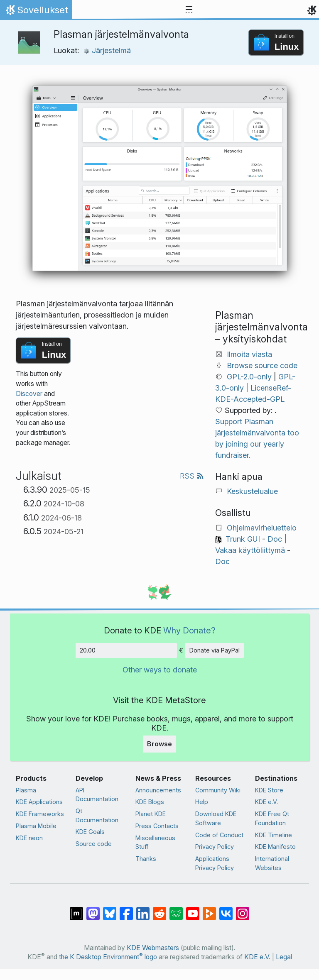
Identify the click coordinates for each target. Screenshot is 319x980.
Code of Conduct (219, 835)
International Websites (272, 863)
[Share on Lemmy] (176, 909)
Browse (159, 744)
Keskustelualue (252, 491)
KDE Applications (39, 802)
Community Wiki (218, 790)
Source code (94, 844)
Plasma (26, 790)
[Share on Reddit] (159, 909)
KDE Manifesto (275, 847)
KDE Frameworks (40, 814)
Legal (284, 957)
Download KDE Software (216, 818)
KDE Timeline (274, 835)
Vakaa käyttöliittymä (250, 550)
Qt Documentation (97, 815)
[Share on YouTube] (193, 909)
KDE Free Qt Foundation (272, 818)
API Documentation (97, 795)
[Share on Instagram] (243, 909)
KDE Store (269, 790)
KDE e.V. (266, 802)
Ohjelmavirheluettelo (262, 528)
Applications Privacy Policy (215, 863)
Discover (29, 394)
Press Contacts (157, 826)
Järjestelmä (107, 50)
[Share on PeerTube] (209, 909)
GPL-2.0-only (249, 377)
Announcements (158, 790)
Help (202, 802)
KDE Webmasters (153, 948)
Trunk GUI (243, 539)
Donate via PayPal (215, 650)
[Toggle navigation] (189, 10)
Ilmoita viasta (249, 354)
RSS (192, 476)
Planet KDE (151, 814)
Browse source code (262, 365)
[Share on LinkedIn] (143, 909)
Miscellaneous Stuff (155, 842)
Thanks (146, 859)
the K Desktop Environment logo (108, 957)
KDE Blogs (150, 802)
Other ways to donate (160, 670)
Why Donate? (189, 630)
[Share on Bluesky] (110, 909)
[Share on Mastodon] (93, 909)
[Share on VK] (226, 909)
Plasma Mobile (36, 826)
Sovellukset (36, 12)
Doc (275, 539)
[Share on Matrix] (76, 909)
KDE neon (29, 838)
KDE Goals (90, 832)
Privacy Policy (215, 847)
